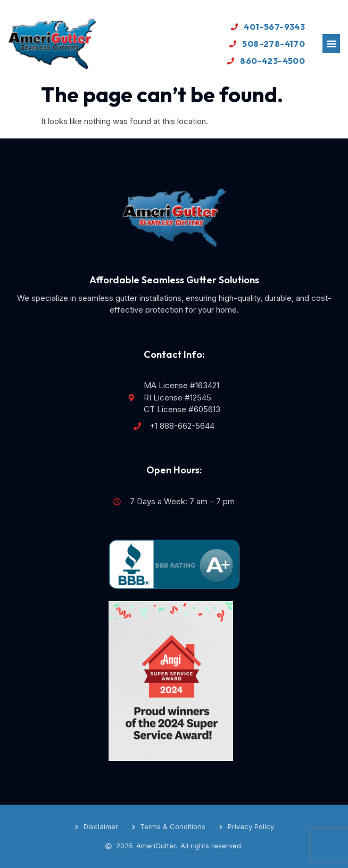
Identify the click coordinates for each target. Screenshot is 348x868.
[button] (332, 44)
